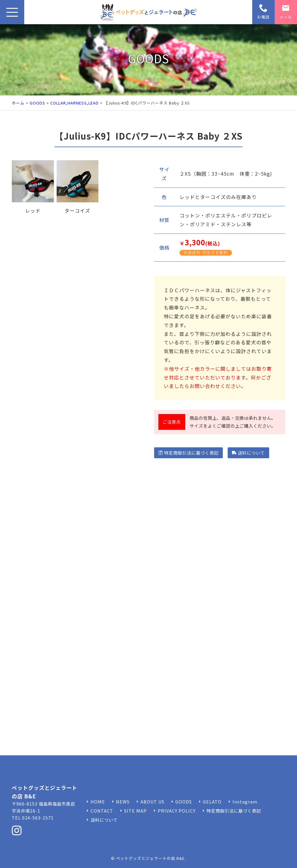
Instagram (245, 802)
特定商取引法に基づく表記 (188, 453)
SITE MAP (135, 811)
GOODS (37, 103)
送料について (248, 453)
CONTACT (102, 811)
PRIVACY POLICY (177, 811)
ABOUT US (152, 802)
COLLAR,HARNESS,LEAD (74, 103)
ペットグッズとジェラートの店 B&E (150, 858)
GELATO (212, 802)
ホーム (18, 103)
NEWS (123, 802)
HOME (98, 802)
